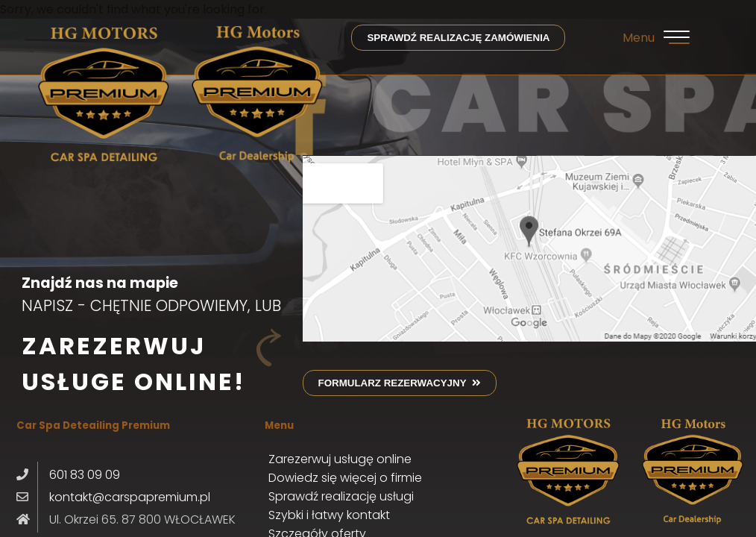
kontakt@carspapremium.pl (130, 497)
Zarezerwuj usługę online (340, 459)
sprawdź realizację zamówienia (458, 38)
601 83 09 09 (85, 475)
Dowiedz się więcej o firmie (345, 478)
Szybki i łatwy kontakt (329, 515)
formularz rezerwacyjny (400, 383)
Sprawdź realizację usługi (341, 496)
